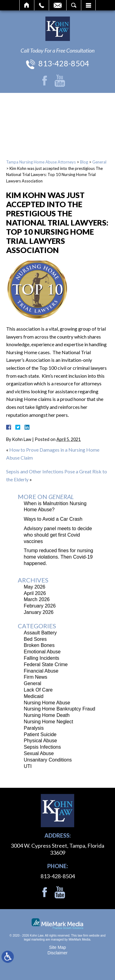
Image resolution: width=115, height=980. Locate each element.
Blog (84, 162)
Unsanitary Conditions (48, 760)
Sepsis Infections (42, 747)
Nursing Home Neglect (49, 722)
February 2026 (40, 606)
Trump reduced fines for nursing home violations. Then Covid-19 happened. (59, 557)
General (99, 162)
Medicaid (34, 696)
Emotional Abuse (42, 652)
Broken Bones (39, 645)
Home (27, 5)
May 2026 (35, 587)
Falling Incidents (42, 658)
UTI (28, 766)
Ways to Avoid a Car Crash (53, 519)
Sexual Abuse (39, 753)
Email (58, 5)
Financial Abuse (41, 671)
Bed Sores (35, 639)
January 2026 (39, 612)
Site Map (57, 947)
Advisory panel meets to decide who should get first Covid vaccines (58, 535)
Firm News (36, 677)
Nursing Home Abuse (47, 703)
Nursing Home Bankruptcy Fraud (60, 709)
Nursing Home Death (47, 715)
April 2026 (35, 593)
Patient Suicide (40, 734)
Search (74, 5)
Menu (88, 5)
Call (42, 5)
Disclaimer (57, 953)
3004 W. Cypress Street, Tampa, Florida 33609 (57, 849)
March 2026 (37, 599)
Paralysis (34, 728)
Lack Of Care (38, 690)
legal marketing (34, 940)
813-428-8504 (64, 63)
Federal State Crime (46, 664)
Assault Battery (40, 633)
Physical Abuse (41, 741)
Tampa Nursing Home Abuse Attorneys (41, 162)
